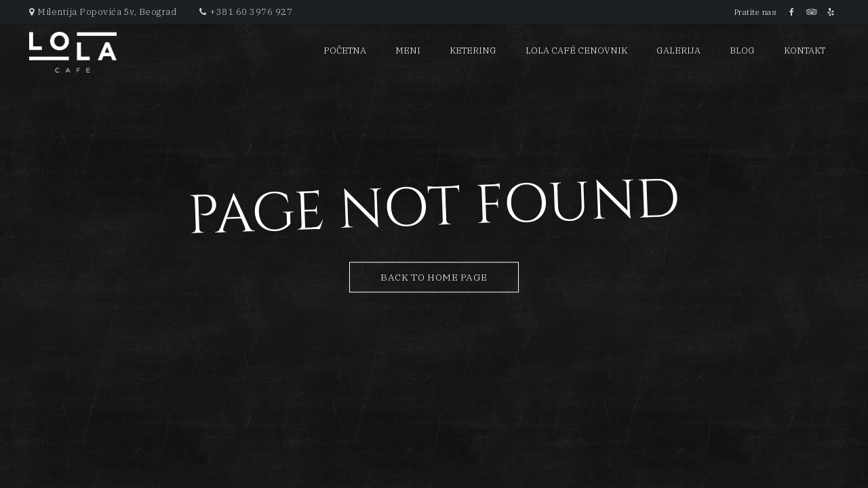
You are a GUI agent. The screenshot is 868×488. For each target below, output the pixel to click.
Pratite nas (756, 12)
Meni (408, 50)
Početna (345, 50)
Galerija (678, 50)
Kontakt (805, 50)
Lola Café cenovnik (576, 50)
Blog (742, 50)
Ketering (473, 50)
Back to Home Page (434, 277)
